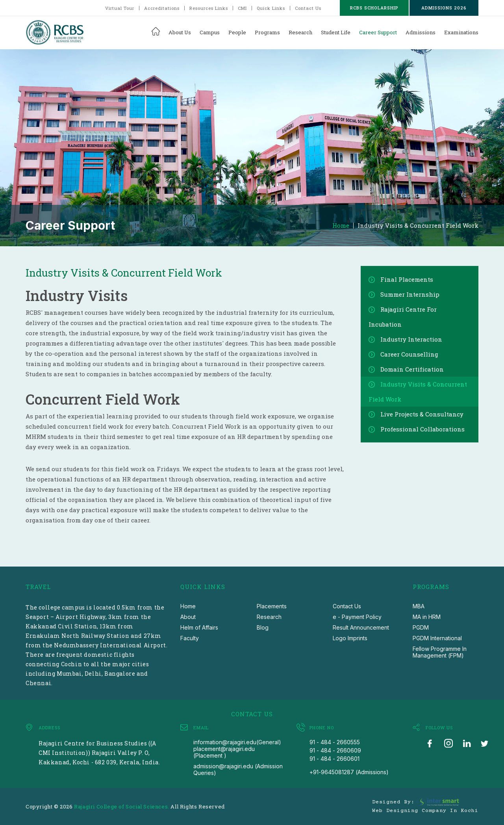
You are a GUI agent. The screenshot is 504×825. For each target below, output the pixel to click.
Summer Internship (410, 294)
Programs (267, 32)
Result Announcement (361, 627)
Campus (210, 32)
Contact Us (308, 8)
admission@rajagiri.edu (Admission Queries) (238, 769)
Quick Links (271, 8)
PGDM (421, 627)
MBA (419, 606)
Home (341, 226)
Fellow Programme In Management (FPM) (440, 652)
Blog (263, 627)
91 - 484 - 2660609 (335, 750)
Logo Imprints (350, 638)
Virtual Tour (120, 8)
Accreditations (162, 8)
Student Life (336, 32)
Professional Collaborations (422, 429)
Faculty (190, 638)
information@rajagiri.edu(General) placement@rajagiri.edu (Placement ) (237, 749)
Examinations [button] (461, 32)
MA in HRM (427, 617)
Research (300, 32)
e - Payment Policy (357, 617)
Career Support (378, 32)
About (188, 617)
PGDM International (437, 638)
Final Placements (407, 279)
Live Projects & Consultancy (422, 414)
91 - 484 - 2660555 (335, 742)
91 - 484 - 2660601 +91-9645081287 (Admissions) (349, 765)
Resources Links (209, 8)
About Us (180, 32)
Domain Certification (412, 369)
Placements (272, 606)
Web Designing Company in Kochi (425, 811)
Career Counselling (409, 354)
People (237, 32)
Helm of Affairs (199, 627)
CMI (242, 8)
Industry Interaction (411, 339)
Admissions (421, 32)
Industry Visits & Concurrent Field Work (418, 226)
